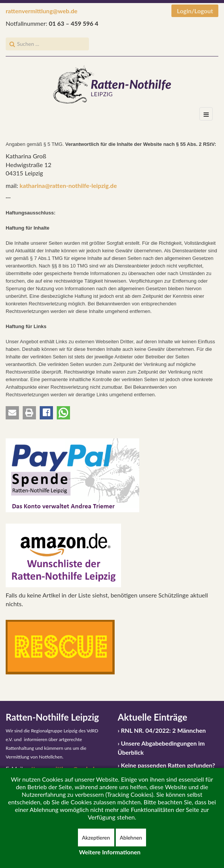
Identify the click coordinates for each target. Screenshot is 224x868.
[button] (12, 413)
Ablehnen (131, 838)
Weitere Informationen (110, 852)
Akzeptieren (96, 838)
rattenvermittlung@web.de (42, 11)
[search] (47, 44)
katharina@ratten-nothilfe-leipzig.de (68, 185)
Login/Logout (195, 11)
